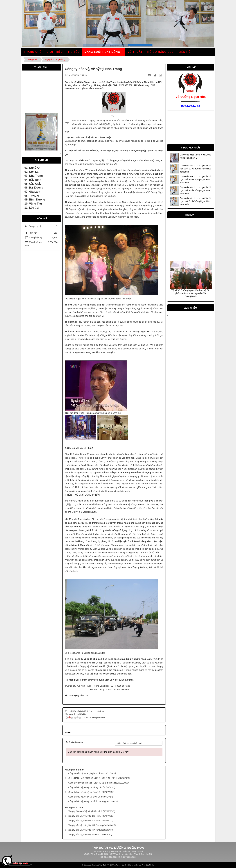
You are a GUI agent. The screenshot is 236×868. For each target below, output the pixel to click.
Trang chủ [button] (33, 52)
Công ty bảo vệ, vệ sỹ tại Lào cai (83, 835)
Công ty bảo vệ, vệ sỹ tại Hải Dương (85, 825)
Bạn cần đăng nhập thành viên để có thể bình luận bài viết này (98, 752)
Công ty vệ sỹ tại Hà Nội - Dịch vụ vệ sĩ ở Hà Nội (92, 783)
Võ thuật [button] (135, 52)
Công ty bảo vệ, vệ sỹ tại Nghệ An (85, 792)
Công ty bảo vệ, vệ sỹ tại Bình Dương (86, 801)
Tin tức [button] (74, 52)
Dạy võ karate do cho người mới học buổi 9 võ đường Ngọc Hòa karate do (195, 180)
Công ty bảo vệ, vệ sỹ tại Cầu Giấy (84, 816)
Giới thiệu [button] (55, 52)
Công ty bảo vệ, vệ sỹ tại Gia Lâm (84, 821)
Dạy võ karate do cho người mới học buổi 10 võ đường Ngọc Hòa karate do (196, 169)
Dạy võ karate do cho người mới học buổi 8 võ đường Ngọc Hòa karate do (195, 190)
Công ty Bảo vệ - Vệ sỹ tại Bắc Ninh (85, 811)
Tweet (68, 732)
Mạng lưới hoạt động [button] (104, 53)
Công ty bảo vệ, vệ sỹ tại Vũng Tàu (85, 787)
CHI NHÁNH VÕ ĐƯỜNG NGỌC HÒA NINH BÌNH (93, 778)
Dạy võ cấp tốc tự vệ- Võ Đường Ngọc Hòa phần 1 (196, 156)
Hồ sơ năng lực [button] (160, 52)
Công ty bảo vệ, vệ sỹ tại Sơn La (84, 797)
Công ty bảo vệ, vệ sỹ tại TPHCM (84, 830)
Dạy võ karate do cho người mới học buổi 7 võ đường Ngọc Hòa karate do (195, 201)
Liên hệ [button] (184, 52)
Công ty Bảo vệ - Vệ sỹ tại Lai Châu (86, 773)
